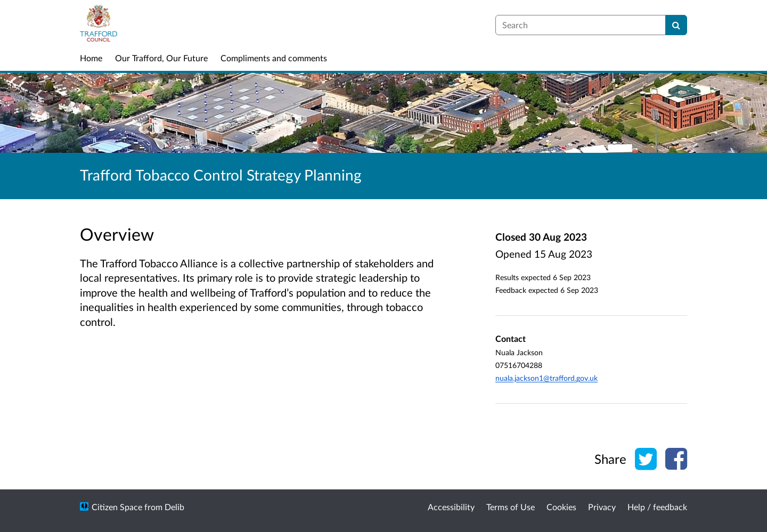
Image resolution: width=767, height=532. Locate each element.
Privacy (602, 507)
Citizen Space (117, 507)
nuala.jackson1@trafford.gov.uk (546, 378)
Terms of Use (511, 507)
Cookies (561, 507)
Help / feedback (657, 507)
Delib (174, 507)
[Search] (676, 25)
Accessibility (451, 507)
